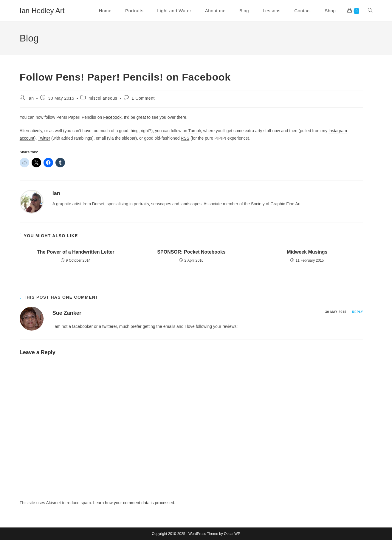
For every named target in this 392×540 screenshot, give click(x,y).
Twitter (44, 138)
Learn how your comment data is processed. (134, 503)
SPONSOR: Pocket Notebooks (191, 252)
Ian (31, 98)
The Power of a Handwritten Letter (76, 252)
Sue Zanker (67, 313)
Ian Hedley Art (42, 11)
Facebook (112, 117)
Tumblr (195, 131)
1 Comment (143, 98)
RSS (185, 138)
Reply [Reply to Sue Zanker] (358, 312)
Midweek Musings (307, 252)
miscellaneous (103, 98)
